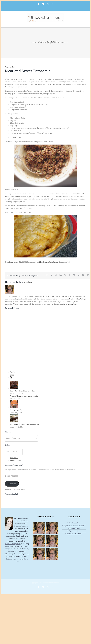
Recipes (56, 262)
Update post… (74, 531)
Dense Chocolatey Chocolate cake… (22, 391)
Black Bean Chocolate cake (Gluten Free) (24, 424)
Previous (8, 67)
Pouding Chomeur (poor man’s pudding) (24, 396)
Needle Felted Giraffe (74, 534)
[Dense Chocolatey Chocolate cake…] (14, 388)
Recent (12, 375)
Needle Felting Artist (77, 299)
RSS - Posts (14, 458)
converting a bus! (70, 304)
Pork (51, 262)
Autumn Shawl (74, 528)
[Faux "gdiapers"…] (14, 408)
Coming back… (74, 523)
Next (13, 67)
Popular (13, 372)
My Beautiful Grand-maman (74, 526)
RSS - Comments (16, 460)
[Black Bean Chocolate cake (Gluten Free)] (14, 422)
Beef (37, 262)
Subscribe (12, 484)
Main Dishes (44, 262)
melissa (10, 262)
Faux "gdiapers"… (16, 410)
